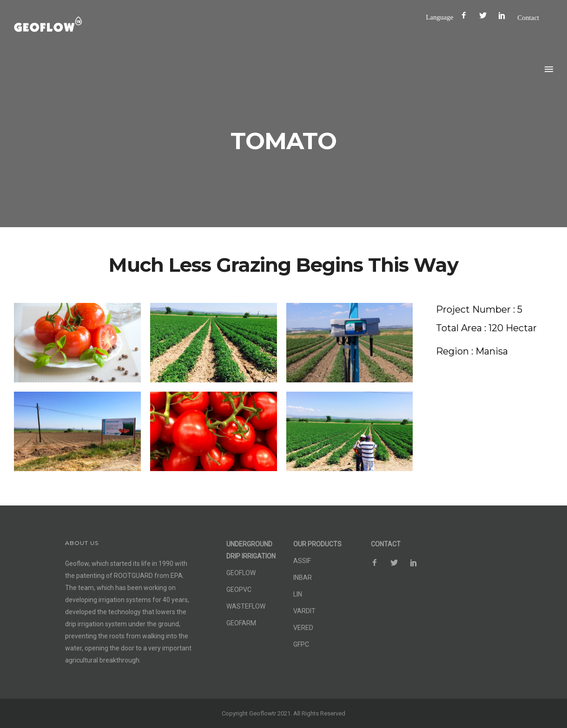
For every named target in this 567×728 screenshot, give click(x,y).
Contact (528, 17)
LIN (298, 594)
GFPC (301, 644)
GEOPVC (239, 590)
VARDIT (304, 611)
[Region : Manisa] (472, 351)
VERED (303, 628)
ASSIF (302, 561)
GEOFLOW (241, 573)
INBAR (303, 577)
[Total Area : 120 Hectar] (486, 328)
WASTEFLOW (246, 606)
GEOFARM (241, 623)
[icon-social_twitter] (485, 16)
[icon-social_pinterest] (504, 16)
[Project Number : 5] (479, 310)
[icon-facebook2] (466, 16)
